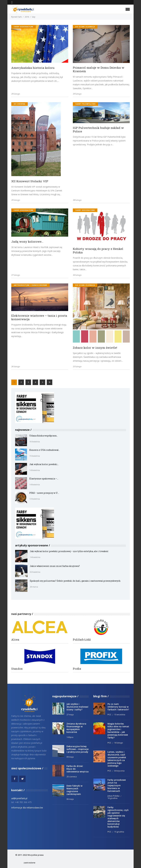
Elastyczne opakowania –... (44, 479)
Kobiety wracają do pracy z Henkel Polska (98, 250)
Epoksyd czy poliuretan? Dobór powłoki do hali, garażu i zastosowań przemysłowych (75, 581)
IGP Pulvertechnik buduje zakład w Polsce (98, 129)
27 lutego (16, 275)
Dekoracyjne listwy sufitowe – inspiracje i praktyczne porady (78, 749)
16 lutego (119, 743)
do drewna (20, 104)
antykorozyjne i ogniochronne (30, 285)
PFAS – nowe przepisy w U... (44, 493)
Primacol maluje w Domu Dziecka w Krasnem (99, 69)
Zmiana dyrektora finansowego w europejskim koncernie (76, 728)
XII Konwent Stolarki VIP (30, 181)
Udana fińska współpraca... (44, 436)
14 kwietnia (35, 470)
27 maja (70, 715)
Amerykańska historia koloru (33, 68)
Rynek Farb (17, 17)
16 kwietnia (35, 442)
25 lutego (77, 366)
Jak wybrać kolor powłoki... (44, 464)
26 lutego (77, 275)
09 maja (70, 757)
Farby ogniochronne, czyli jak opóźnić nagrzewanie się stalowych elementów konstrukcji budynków (118, 817)
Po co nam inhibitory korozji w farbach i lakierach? (118, 707)
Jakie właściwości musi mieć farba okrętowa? (55, 566)
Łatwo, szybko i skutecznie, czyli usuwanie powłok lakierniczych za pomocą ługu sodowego (117, 759)
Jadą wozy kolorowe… (27, 241)
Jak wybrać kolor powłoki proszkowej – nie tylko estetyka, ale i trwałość (69, 551)
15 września (120, 715)
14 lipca (70, 737)
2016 (27, 17)
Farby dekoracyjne (24, 27)
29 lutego (16, 94)
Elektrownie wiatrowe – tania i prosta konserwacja (39, 317)
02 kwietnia (35, 572)
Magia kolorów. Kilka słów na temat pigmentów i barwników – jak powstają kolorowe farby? (118, 731)
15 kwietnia (35, 456)
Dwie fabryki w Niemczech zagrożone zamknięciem (74, 790)
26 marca (34, 587)
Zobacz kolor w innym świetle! (95, 348)
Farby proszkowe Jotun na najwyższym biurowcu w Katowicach (117, 785)
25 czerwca (72, 777)
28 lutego (77, 200)
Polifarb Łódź (82, 640)
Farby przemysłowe (85, 104)
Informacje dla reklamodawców (27, 808)
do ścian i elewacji (85, 27)
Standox (17, 669)
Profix (77, 669)
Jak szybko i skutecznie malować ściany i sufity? (77, 707)
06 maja (70, 799)
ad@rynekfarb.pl (19, 798)
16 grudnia (112, 798)
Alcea (15, 640)
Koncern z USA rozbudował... (45, 450)
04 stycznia (119, 771)
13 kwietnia (35, 499)
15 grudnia (119, 832)
